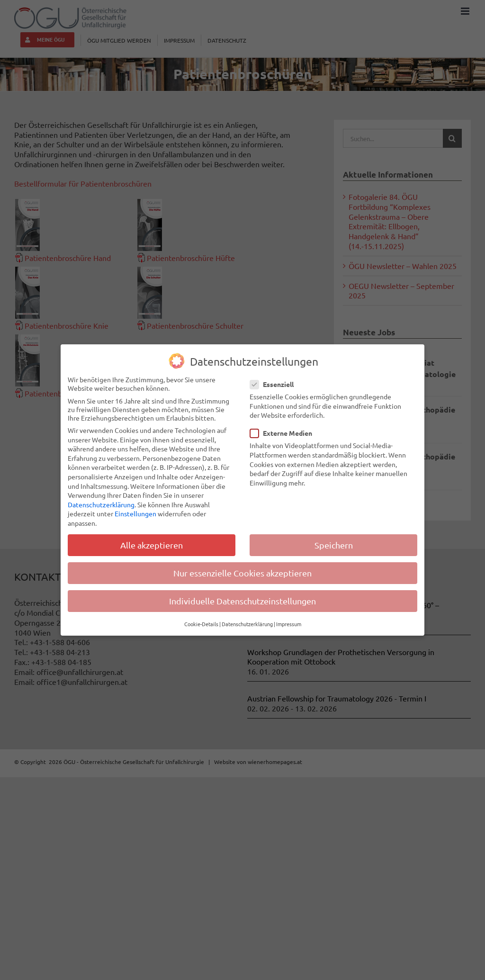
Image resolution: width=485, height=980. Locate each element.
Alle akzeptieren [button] (152, 545)
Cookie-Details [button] (201, 624)
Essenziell (276, 384)
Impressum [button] (289, 624)
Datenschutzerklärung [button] (247, 624)
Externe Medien (285, 433)
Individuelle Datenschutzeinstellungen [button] (242, 601)
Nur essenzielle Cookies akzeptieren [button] (242, 573)
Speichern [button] (334, 545)
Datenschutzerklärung (101, 504)
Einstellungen (135, 513)
